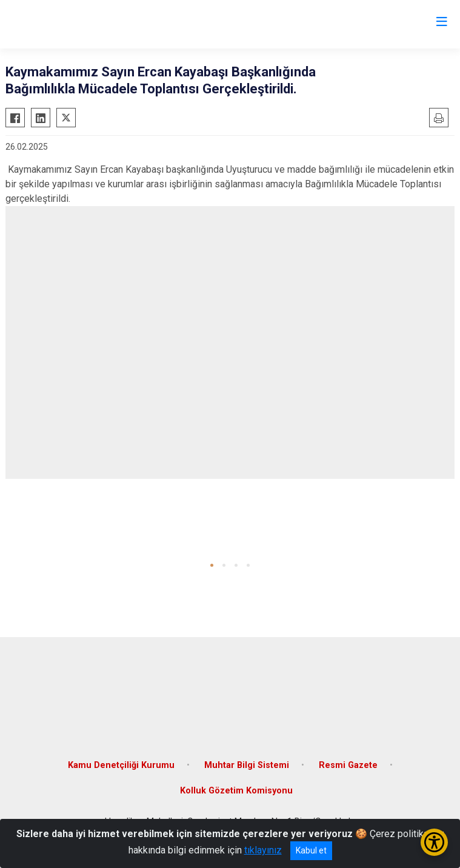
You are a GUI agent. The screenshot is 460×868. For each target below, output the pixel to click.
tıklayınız (263, 850)
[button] (212, 565)
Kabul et (311, 850)
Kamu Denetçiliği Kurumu (121, 765)
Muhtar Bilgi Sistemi (247, 765)
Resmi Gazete (348, 765)
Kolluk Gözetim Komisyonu (236, 791)
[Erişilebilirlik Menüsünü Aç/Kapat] (434, 842)
